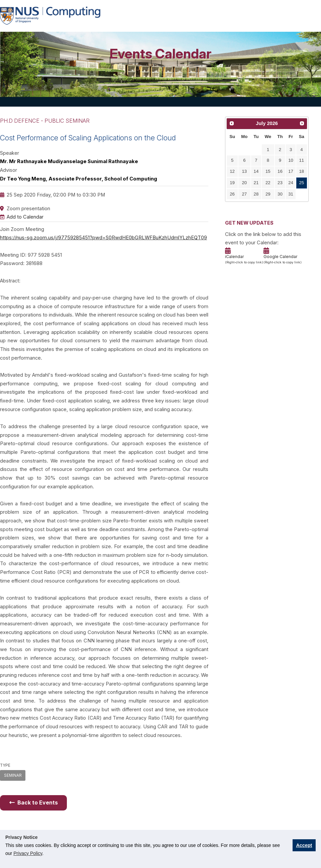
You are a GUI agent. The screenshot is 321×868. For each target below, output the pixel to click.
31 (291, 194)
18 (302, 171)
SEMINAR (13, 775)
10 (291, 160)
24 (291, 183)
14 (256, 171)
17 (291, 171)
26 (232, 194)
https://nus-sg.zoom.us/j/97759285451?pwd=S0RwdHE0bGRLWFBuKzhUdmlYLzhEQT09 (103, 238)
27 (245, 194)
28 (256, 194)
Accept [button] (304, 845)
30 (280, 194)
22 (268, 183)
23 (280, 183)
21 (256, 183)
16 (280, 171)
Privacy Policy (28, 853)
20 (245, 183)
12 (232, 171)
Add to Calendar (25, 217)
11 (302, 160)
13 (245, 171)
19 (232, 183)
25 (302, 183)
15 (268, 171)
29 (268, 194)
